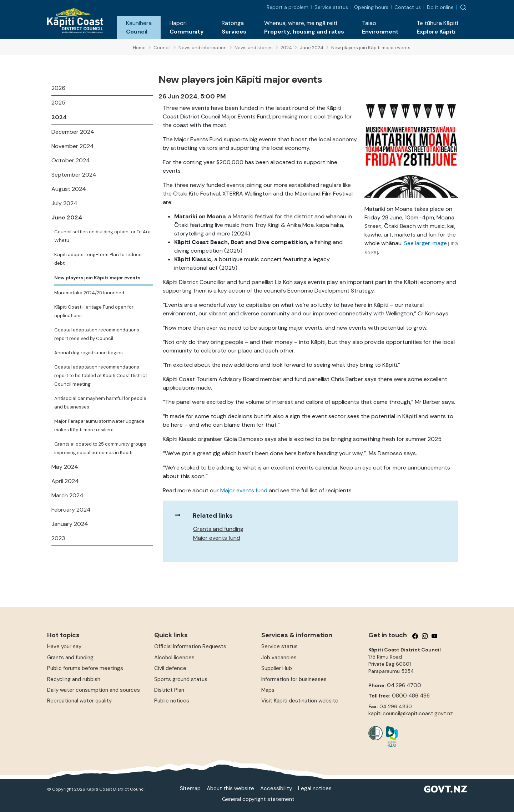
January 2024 (70, 524)
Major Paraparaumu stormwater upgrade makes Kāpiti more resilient (99, 425)
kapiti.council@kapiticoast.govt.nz (411, 714)
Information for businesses (294, 679)
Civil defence (170, 668)
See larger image (425, 243)
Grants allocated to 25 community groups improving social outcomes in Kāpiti (100, 448)
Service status (331, 7)
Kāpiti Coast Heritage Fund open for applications (94, 311)
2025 (58, 103)
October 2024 (71, 160)
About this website (230, 788)
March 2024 (67, 495)
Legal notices (315, 788)
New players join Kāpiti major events (97, 278)
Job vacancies (279, 658)
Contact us (408, 7)
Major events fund (244, 490)
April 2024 (65, 481)
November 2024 (73, 146)
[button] (139, 27)
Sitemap (190, 788)
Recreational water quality (79, 701)
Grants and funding (218, 529)
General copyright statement (258, 799)
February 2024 (71, 510)
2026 (58, 88)
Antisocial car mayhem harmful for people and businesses (100, 403)
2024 (59, 117)
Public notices (172, 701)
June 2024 (67, 217)
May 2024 (65, 467)
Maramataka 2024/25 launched (89, 293)
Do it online (440, 7)
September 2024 (74, 175)
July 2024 (64, 203)
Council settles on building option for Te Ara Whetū (102, 236)
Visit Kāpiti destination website (300, 701)
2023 (58, 538)
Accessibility (276, 788)
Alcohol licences (174, 658)
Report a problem (288, 7)
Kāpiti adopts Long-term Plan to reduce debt (98, 259)
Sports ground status (181, 679)
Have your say (64, 646)
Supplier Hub (277, 668)
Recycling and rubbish (74, 679)
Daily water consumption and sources (94, 690)
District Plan (169, 690)
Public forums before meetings (85, 668)
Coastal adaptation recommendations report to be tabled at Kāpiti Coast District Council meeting (101, 375)
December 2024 (73, 132)
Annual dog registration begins (89, 353)
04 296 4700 (404, 685)
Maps (268, 690)
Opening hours (371, 7)
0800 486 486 (411, 696)
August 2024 (69, 189)
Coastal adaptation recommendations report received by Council (97, 334)
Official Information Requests (190, 646)
